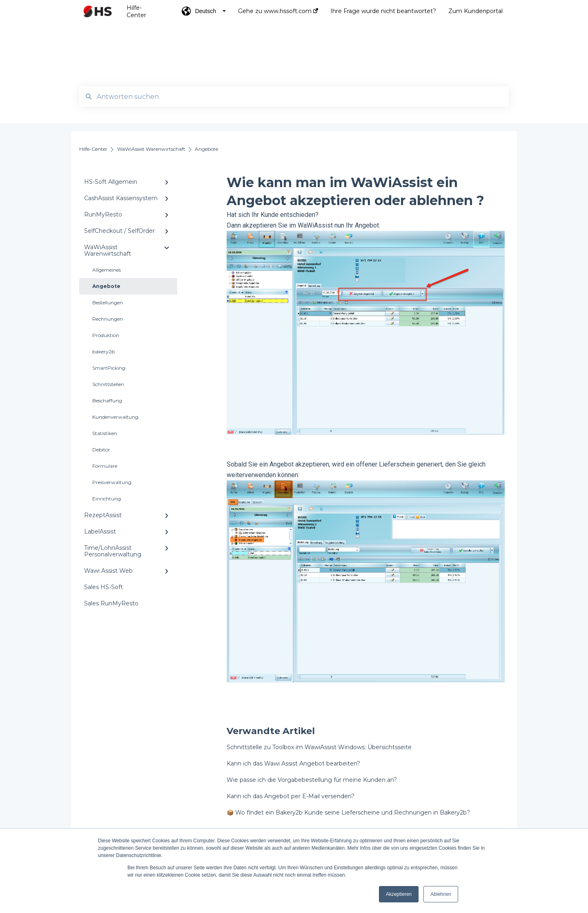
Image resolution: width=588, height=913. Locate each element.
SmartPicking (109, 368)
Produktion (106, 335)
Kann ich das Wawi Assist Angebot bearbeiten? (293, 763)
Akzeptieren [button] (399, 894)
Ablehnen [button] (441, 894)
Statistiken (105, 433)
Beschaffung (107, 401)
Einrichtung (107, 499)
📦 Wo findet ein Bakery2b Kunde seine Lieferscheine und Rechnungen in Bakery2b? (348, 813)
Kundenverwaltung (115, 417)
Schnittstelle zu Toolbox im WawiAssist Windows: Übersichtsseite (319, 747)
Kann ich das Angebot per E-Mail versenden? (291, 796)
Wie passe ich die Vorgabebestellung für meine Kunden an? (312, 780)
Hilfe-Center (136, 11)
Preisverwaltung (112, 482)
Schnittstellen (108, 384)
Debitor (101, 450)
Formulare (105, 466)
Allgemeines (107, 270)
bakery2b (104, 352)
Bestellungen (108, 302)
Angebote (106, 286)
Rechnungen (108, 319)
